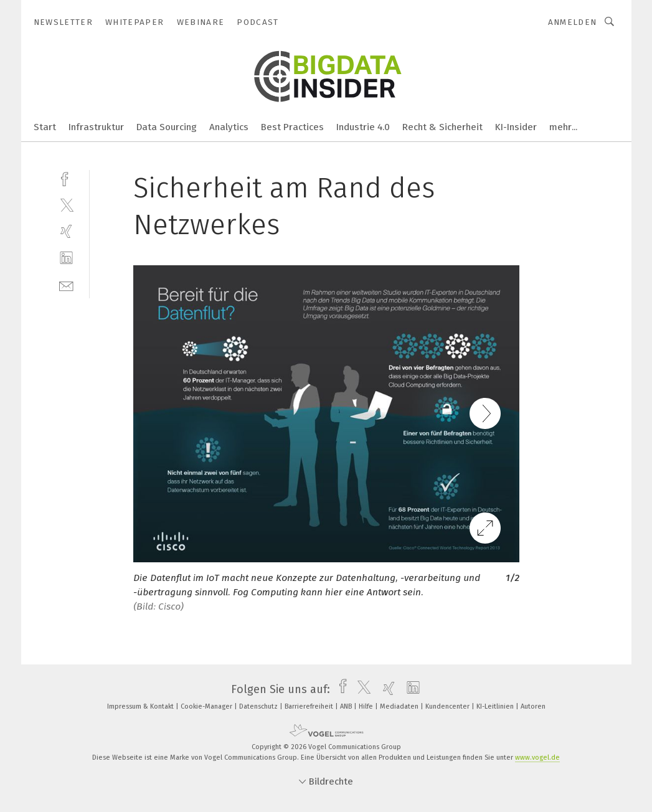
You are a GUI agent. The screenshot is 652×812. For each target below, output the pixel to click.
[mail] (66, 285)
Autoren (533, 706)
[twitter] (66, 205)
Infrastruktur (96, 127)
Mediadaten (400, 706)
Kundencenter (448, 706)
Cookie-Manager (207, 706)
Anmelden (573, 22)
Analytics (229, 127)
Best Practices (292, 127)
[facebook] (66, 178)
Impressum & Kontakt (141, 706)
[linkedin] (66, 258)
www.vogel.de (537, 758)
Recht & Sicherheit (442, 127)
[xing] (66, 231)
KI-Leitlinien (496, 706)
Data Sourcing (167, 127)
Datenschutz (259, 706)
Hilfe (367, 706)
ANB (347, 706)
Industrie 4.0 (363, 127)
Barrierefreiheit (310, 706)
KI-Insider (516, 127)
